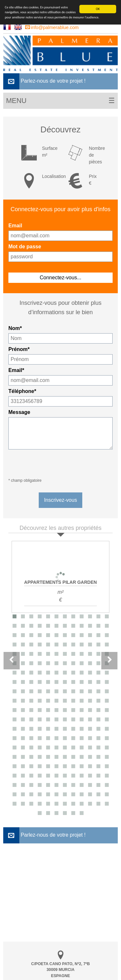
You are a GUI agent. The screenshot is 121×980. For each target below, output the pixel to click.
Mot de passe (25, 247)
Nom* (15, 328)
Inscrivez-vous (60, 500)
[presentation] (57, 464)
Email (15, 226)
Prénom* (19, 349)
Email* (16, 370)
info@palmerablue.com (52, 27)
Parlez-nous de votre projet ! (44, 81)
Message (19, 412)
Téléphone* (22, 391)
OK (98, 9)
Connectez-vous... (60, 278)
